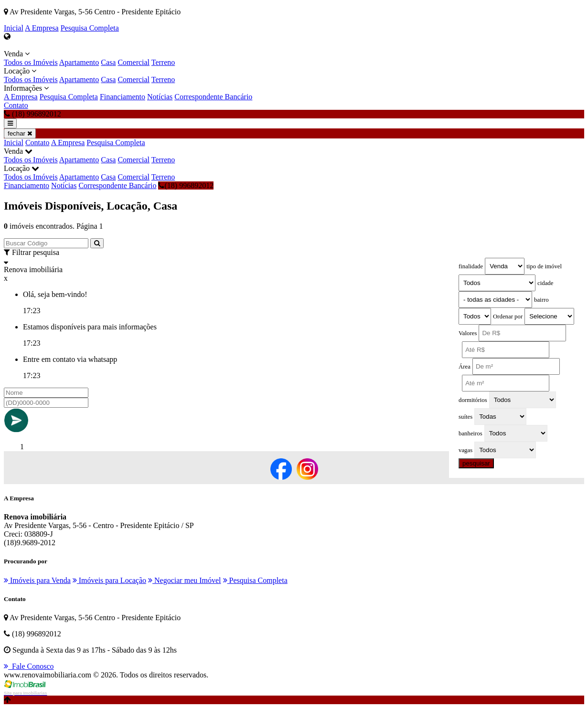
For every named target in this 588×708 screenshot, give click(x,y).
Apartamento (79, 62)
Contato (16, 105)
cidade (545, 283)
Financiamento (123, 97)
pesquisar (476, 463)
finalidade (471, 266)
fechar (20, 133)
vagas (465, 450)
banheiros (470, 433)
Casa (108, 62)
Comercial (134, 62)
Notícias (160, 97)
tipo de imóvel (544, 266)
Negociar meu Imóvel (185, 580)
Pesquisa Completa (90, 28)
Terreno (163, 62)
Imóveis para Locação (109, 580)
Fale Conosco (29, 666)
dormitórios (473, 400)
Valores (468, 333)
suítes (465, 417)
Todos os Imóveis (31, 62)
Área (465, 367)
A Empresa (42, 28)
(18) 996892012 (186, 185)
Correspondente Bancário (213, 97)
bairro (541, 300)
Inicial (14, 28)
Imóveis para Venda (37, 580)
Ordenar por (508, 317)
